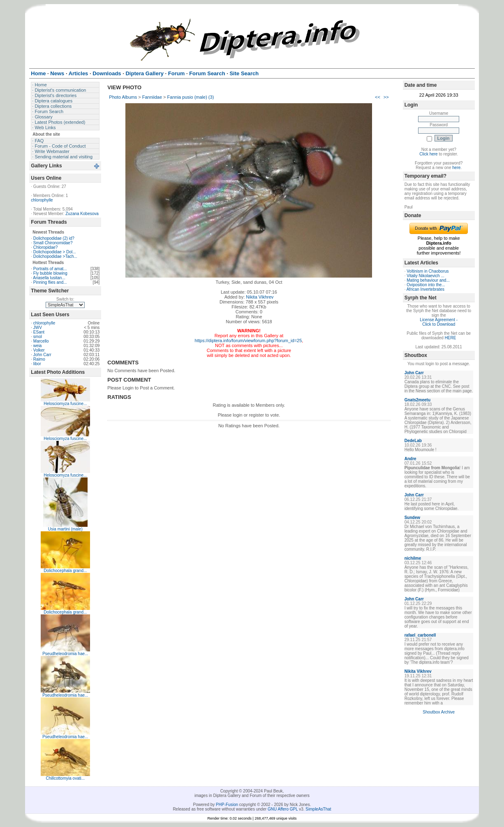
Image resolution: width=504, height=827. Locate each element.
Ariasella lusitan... (49, 278)
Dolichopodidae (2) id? (54, 238)
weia (38, 346)
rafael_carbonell (420, 635)
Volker (39, 350)
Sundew (412, 518)
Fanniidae (152, 97)
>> (386, 97)
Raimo (39, 359)
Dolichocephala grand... (65, 571)
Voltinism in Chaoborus (428, 271)
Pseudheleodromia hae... (65, 654)
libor (37, 364)
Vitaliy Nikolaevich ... (425, 276)
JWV (38, 328)
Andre (410, 459)
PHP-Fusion (227, 805)
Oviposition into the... (426, 285)
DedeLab (413, 441)
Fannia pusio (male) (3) (191, 97)
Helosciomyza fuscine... (65, 404)
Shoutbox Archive (439, 712)
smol (38, 337)
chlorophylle (42, 200)
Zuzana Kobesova (82, 214)
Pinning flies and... (50, 282)
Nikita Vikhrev (260, 297)
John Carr (42, 355)
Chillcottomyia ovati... (65, 778)
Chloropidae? (46, 247)
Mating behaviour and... (428, 280)
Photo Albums (123, 97)
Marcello (41, 341)
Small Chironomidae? (53, 243)
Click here (428, 154)
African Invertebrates (425, 289)
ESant (39, 332)
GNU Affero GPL (283, 809)
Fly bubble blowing (50, 273)
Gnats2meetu (417, 400)
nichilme (413, 558)
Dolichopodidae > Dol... (55, 252)
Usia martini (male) (65, 529)
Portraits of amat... (50, 269)
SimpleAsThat (318, 809)
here (456, 168)
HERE (451, 338)
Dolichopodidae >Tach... (55, 256)
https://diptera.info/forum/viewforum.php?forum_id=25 (249, 341)
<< (378, 97)
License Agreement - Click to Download (439, 322)
